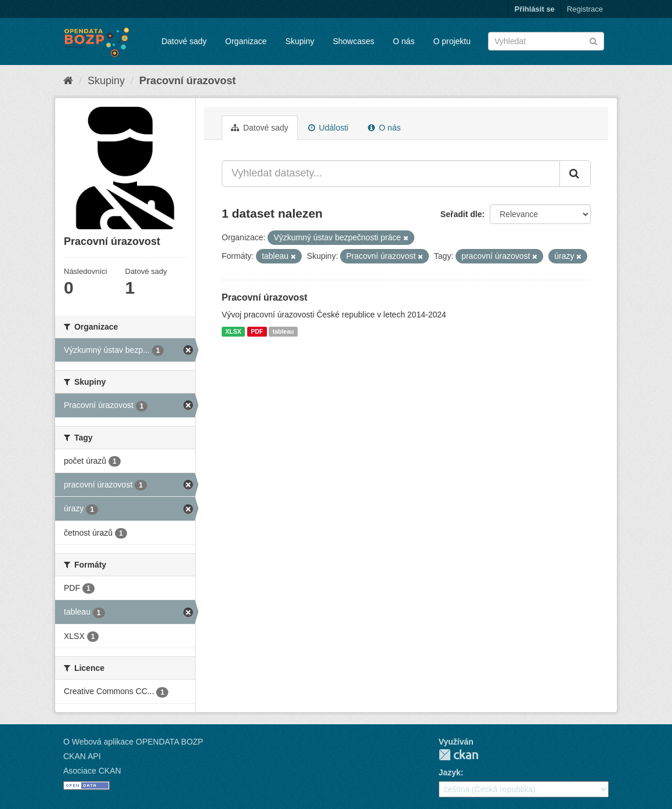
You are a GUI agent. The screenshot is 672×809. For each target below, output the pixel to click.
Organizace (246, 41)
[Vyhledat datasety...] (391, 174)
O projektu (452, 41)
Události (328, 128)
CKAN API (82, 756)
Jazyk (450, 772)
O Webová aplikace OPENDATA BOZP (133, 742)
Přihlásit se (534, 9)
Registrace (585, 9)
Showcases (353, 41)
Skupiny (300, 41)
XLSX (233, 331)
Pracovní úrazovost (187, 81)
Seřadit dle (461, 214)
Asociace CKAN (92, 771)
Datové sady (184, 41)
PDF (257, 331)
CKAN (458, 755)
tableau (283, 331)
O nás (404, 41)
